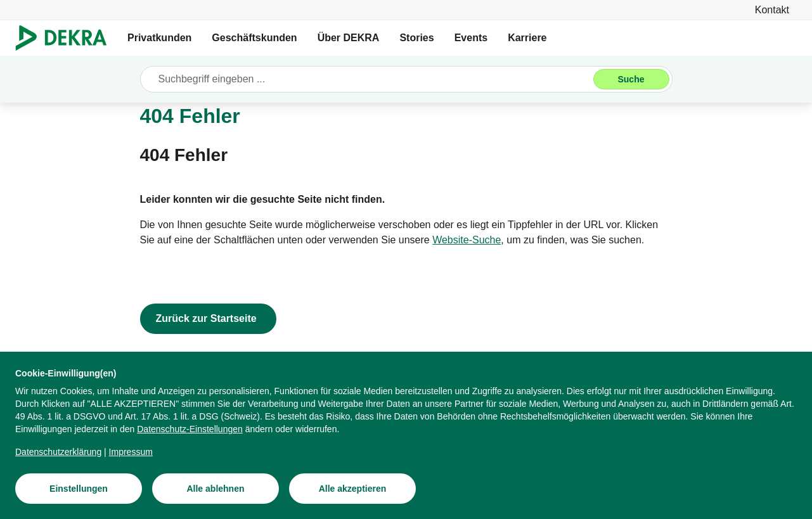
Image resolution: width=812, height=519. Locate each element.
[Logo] (66, 38)
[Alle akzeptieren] (352, 490)
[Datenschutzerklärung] (58, 454)
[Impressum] (131, 454)
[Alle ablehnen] (216, 490)
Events (471, 38)
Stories (416, 38)
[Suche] (631, 79)
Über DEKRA (349, 38)
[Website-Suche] (467, 240)
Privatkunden (159, 38)
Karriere (527, 38)
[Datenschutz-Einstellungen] (190, 431)
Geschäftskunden (254, 38)
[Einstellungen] (79, 490)
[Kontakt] (772, 10)
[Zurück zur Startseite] (208, 319)
